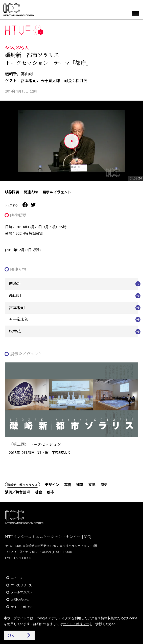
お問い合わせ (20, 600)
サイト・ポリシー (23, 607)
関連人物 (31, 192)
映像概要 (12, 192)
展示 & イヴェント (57, 192)
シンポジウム (17, 48)
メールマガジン (21, 592)
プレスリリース (21, 585)
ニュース (17, 578)
